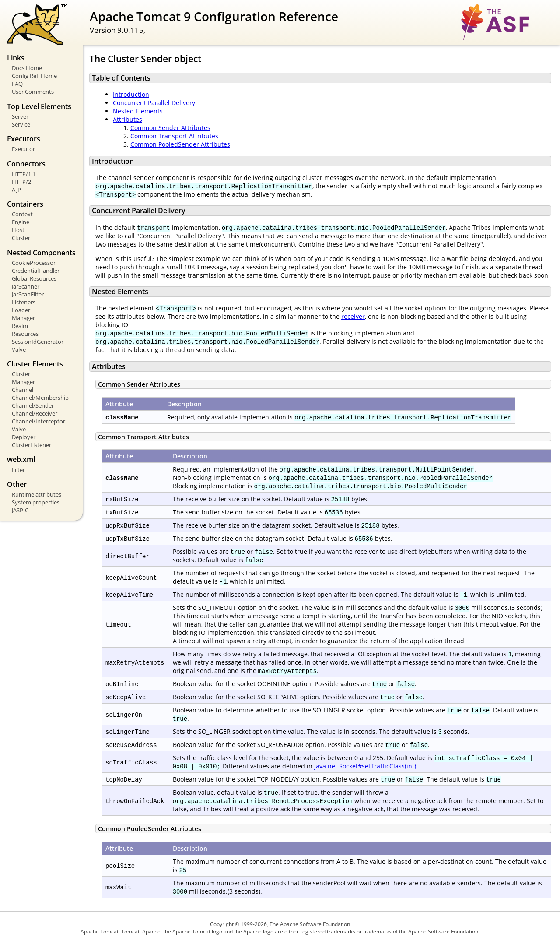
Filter (18, 470)
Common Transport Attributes (174, 136)
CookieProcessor (34, 263)
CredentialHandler (36, 271)
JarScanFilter (28, 294)
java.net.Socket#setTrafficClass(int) (365, 766)
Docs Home (27, 68)
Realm (20, 326)
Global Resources (34, 278)
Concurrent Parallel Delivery (154, 103)
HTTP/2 (21, 182)
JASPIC (20, 510)
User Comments (33, 92)
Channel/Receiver (35, 413)
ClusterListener (31, 445)
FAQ (17, 84)
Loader (21, 310)
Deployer (24, 437)
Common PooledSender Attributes (180, 144)
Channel (23, 390)
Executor (23, 149)
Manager (23, 318)
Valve (19, 349)
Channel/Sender (33, 405)
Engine (21, 222)
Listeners (24, 302)
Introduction (131, 94)
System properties (36, 502)
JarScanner (26, 286)
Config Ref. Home (34, 76)
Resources (25, 334)
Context (22, 214)
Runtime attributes (37, 494)
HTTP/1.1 (24, 174)
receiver (353, 316)
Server (20, 116)
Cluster (21, 238)
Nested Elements (138, 111)
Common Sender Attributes (170, 128)
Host (18, 230)
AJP (16, 190)
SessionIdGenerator (38, 342)
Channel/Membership (40, 398)
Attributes (128, 119)
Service (21, 124)
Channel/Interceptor (38, 421)
